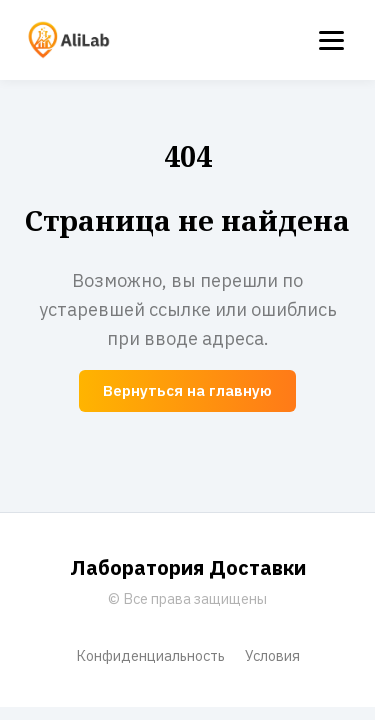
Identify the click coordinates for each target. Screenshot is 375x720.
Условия (272, 655)
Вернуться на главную (187, 390)
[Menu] (331, 40)
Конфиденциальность (150, 655)
